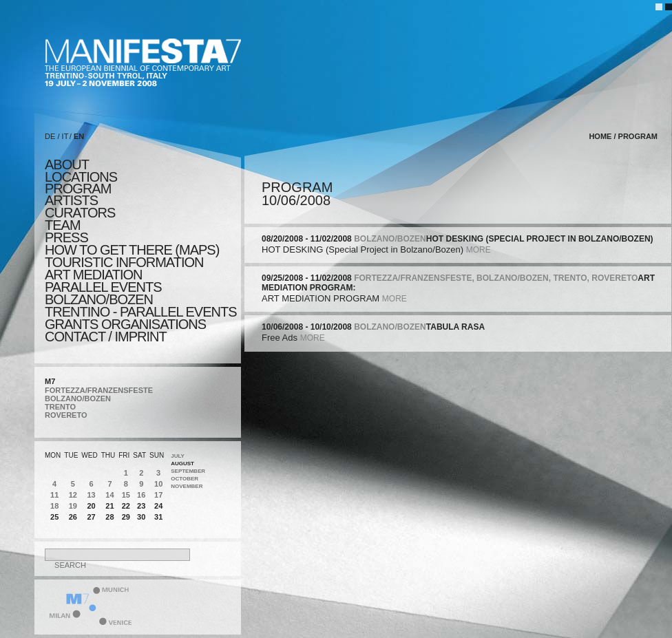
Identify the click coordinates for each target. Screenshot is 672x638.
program (78, 189)
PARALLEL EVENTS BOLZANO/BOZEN (103, 293)
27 (91, 517)
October (185, 479)
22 (126, 506)
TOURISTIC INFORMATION (124, 262)
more (479, 250)
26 (73, 517)
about (67, 164)
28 (109, 517)
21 (109, 506)
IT (65, 136)
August (182, 464)
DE (50, 136)
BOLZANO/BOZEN (78, 398)
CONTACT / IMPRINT (106, 337)
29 (126, 517)
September (188, 471)
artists (71, 200)
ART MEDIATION (93, 275)
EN (79, 136)
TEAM (63, 225)
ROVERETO (66, 415)
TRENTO (60, 407)
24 (158, 506)
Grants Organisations (125, 324)
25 (54, 517)
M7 (50, 381)
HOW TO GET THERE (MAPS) (132, 250)
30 (141, 517)
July (178, 456)
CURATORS (80, 213)
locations (81, 177)
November (187, 486)
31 (158, 517)
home (600, 136)
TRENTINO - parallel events (141, 312)
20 (91, 506)
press (66, 237)
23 (141, 506)
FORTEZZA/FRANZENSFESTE (99, 390)
